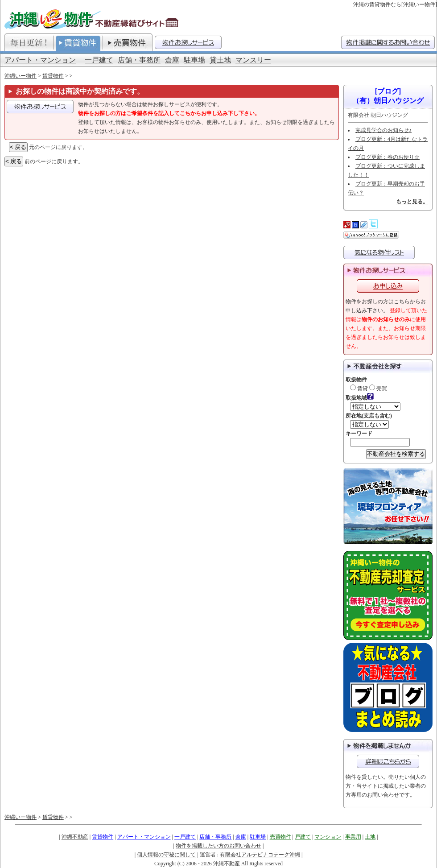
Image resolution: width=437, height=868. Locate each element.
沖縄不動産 (75, 837)
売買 (378, 389)
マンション (328, 837)
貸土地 (220, 60)
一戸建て (99, 60)
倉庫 (172, 60)
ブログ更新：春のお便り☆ (388, 157)
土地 (370, 837)
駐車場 (194, 60)
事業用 (353, 837)
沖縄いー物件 (21, 76)
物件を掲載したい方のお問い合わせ (218, 846)
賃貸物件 (53, 76)
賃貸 (359, 389)
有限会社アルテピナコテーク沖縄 (260, 855)
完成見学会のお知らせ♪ (383, 130)
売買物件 (280, 837)
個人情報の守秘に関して (166, 855)
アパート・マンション (40, 60)
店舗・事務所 (139, 60)
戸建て (303, 837)
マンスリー (253, 60)
